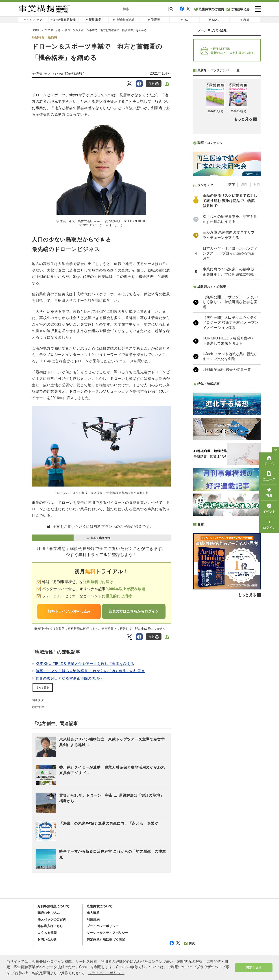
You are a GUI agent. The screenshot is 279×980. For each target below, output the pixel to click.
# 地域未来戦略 (124, 20)
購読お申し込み (49, 913)
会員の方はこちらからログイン (134, 611)
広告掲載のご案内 (209, 9)
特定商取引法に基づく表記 (106, 939)
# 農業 (245, 20)
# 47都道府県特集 (63, 20)
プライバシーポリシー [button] (106, 973)
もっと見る (43, 687)
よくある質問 (47, 933)
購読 (190, 943)
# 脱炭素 (154, 20)
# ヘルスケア (33, 20)
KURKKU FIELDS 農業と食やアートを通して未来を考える (85, 664)
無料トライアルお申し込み (69, 611)
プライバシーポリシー (103, 926)
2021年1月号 (160, 73)
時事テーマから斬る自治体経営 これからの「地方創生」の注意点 (90, 671)
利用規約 (93, 919)
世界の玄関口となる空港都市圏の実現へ (69, 678)
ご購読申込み (238, 9)
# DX (185, 20)
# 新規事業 (94, 20)
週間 (244, 303)
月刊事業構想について (53, 906)
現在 (231, 303)
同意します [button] (254, 968)
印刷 (154, 84)
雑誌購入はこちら (50, 926)
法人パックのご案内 (52, 919)
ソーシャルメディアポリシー (108, 933)
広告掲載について (100, 906)
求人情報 (93, 913)
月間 (257, 303)
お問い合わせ (47, 939)
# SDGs (215, 20)
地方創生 (39, 707)
